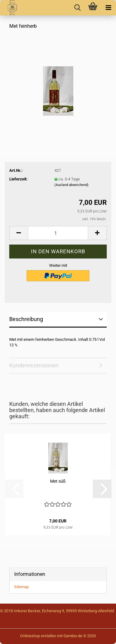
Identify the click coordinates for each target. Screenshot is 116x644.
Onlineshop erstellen (38, 636)
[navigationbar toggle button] (108, 8)
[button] (19, 233)
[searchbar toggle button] (77, 8)
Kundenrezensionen (34, 365)
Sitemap (21, 587)
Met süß (58, 481)
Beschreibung (26, 319)
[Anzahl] (58, 233)
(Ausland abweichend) (71, 185)
